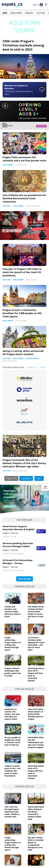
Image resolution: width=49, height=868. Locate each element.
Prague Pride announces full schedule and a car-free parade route (24, 159)
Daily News (16, 13)
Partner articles (25, 787)
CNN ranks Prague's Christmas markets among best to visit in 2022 (23, 45)
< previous (26, 478)
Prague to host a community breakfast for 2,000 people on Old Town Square (22, 313)
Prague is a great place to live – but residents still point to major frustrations (13, 771)
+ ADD (42, 367)
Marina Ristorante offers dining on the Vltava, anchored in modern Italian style (36, 813)
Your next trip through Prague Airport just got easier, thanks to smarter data (12, 812)
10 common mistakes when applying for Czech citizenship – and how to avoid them (36, 644)
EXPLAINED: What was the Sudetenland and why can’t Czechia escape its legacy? (36, 742)
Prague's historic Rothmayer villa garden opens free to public (13, 672)
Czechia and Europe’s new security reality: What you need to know (13, 612)
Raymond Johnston (33, 206)
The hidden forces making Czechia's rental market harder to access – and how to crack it (36, 613)
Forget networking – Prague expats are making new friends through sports (13, 644)
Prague (29, 13)
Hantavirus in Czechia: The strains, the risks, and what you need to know (12, 714)
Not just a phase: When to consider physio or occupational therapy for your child (36, 844)
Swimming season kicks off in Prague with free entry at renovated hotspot (36, 674)
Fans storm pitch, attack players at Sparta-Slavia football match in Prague (36, 714)
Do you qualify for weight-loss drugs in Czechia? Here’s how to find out (13, 741)
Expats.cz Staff (21, 165)
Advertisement (43, 99)
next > (39, 478)
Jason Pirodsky (21, 321)
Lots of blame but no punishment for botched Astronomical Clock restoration (24, 198)
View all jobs (25, 579)
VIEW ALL (32, 367)
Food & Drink (32, 358)
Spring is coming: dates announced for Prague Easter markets (23, 353)
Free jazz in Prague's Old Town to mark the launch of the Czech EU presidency (22, 272)
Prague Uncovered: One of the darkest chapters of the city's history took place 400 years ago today (24, 463)
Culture (41, 13)
